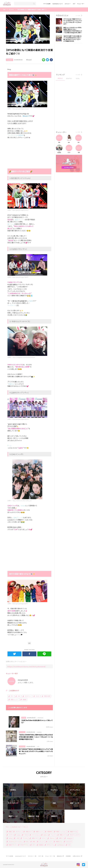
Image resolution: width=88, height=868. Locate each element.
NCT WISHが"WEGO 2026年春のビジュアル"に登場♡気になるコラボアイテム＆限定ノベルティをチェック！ (36, 751)
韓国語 (24, 700)
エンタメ (11, 10)
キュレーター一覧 (50, 856)
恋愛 (54, 803)
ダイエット (50, 845)
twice (11, 838)
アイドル (25, 838)
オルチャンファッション (16, 841)
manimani (40, 718)
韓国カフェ (59, 841)
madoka (39, 732)
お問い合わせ (76, 856)
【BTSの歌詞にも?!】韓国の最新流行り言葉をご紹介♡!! (32, 10)
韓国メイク (63, 835)
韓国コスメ (29, 832)
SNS (19, 696)
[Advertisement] (22, 154)
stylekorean (61, 845)
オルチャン (28, 696)
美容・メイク (75, 803)
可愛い (61, 838)
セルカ (37, 696)
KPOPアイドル (24, 845)
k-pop (18, 835)
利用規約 (68, 856)
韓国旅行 (54, 816)
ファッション (22, 732)
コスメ (26, 835)
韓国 (10, 832)
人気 (18, 838)
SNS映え (13, 790)
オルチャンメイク (75, 835)
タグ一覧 (41, 856)
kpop (45, 835)
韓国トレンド (14, 700)
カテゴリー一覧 (32, 856)
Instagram (70, 838)
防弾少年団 (47, 696)
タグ (74, 4)
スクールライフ (13, 803)
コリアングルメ (75, 790)
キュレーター (81, 4)
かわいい (52, 838)
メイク (11, 835)
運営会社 (59, 856)
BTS (12, 696)
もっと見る (78, 16)
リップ (50, 841)
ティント (42, 841)
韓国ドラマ (35, 838)
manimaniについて (58, 4)
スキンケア (69, 841)
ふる (38, 746)
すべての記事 (47, 4)
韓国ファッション (61, 832)
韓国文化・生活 (34, 816)
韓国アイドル (74, 832)
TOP (4, 10)
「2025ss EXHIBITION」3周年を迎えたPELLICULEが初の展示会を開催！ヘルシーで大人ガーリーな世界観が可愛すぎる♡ (36, 737)
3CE (69, 845)
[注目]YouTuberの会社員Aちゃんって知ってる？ (37, 721)
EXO (34, 845)
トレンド (53, 835)
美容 (34, 841)
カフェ (44, 838)
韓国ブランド (13, 845)
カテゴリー (68, 4)
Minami (27, 60)
